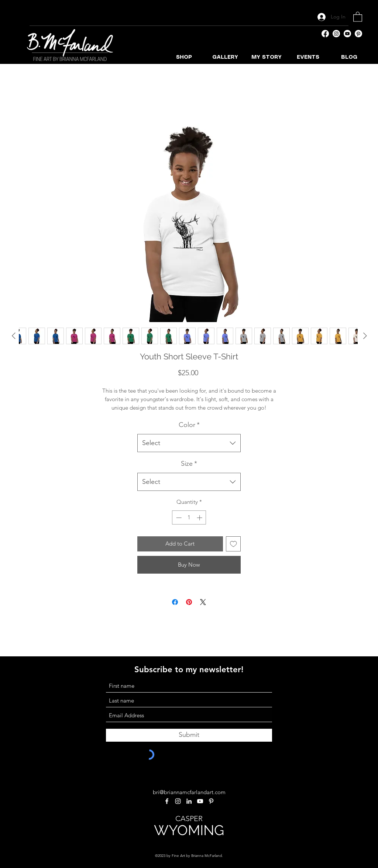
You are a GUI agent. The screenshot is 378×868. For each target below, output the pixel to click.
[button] (358, 16)
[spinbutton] (189, 518)
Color (189, 425)
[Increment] (200, 518)
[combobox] (189, 443)
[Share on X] (203, 602)
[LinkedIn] (189, 801)
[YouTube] (347, 34)
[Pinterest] (358, 34)
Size (189, 464)
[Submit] (189, 735)
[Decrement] (178, 518)
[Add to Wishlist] (233, 544)
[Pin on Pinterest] (189, 602)
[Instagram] (336, 34)
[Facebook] (325, 34)
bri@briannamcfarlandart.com (189, 792)
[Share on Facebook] (175, 602)
